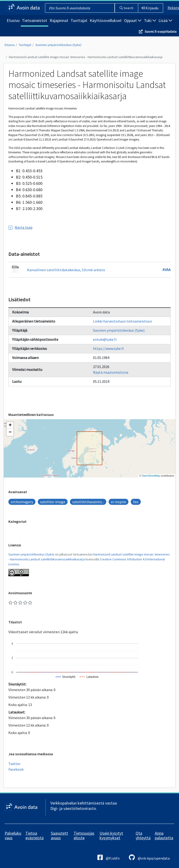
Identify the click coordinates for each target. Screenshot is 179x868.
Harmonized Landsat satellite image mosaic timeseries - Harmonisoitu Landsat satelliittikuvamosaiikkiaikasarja (86, 57)
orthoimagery (22, 502)
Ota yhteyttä (143, 835)
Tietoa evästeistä (34, 835)
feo (136, 502)
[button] (10, 425)
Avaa (167, 270)
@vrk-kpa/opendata (149, 857)
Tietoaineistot (34, 20)
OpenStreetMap (151, 476)
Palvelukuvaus (13, 835)
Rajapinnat (59, 20)
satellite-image (53, 502)
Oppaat (133, 20)
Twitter (14, 764)
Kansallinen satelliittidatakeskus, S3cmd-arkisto (66, 270)
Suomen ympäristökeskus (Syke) (58, 45)
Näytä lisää (21, 227)
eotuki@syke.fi (105, 339)
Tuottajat (79, 20)
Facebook (16, 769)
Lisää (165, 20)
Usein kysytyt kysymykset (111, 835)
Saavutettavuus (59, 835)
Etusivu (13, 20)
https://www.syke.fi (108, 348)
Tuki (150, 20)
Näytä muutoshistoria (111, 372)
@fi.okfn (108, 857)
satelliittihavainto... (88, 502)
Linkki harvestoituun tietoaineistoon (122, 321)
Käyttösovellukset (106, 20)
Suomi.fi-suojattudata (161, 32)
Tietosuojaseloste (84, 835)
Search (126, 8)
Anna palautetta (164, 835)
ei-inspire (119, 502)
